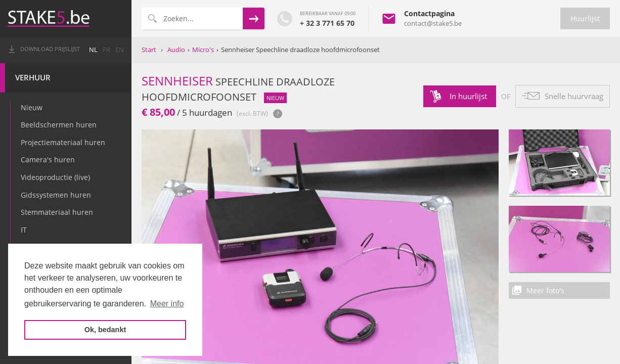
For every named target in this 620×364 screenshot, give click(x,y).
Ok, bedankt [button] (105, 330)
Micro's (203, 50)
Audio (176, 50)
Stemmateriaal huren (57, 212)
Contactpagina (429, 13)
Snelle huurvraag (574, 96)
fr (106, 50)
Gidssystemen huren (56, 195)
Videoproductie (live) (55, 177)
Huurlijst (585, 18)
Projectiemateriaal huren (63, 142)
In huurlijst (468, 96)
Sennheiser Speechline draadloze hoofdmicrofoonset (300, 50)
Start (149, 50)
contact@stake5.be (433, 23)
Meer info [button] (167, 304)
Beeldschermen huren (59, 125)
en (120, 50)
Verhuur (33, 78)
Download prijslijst (50, 49)
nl (93, 50)
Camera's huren (48, 160)
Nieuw (32, 107)
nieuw (275, 98)
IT (24, 230)
